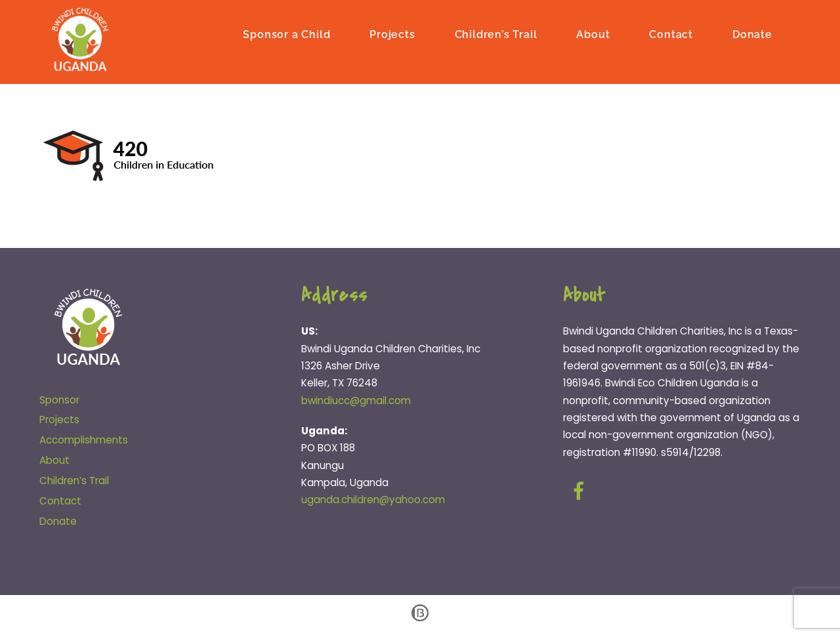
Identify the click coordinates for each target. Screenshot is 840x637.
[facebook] (581, 491)
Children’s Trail (496, 34)
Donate (752, 34)
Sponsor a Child (286, 34)
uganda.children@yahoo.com (373, 500)
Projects (392, 34)
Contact (671, 34)
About (593, 34)
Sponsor (59, 400)
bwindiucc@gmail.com (356, 401)
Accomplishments (84, 440)
